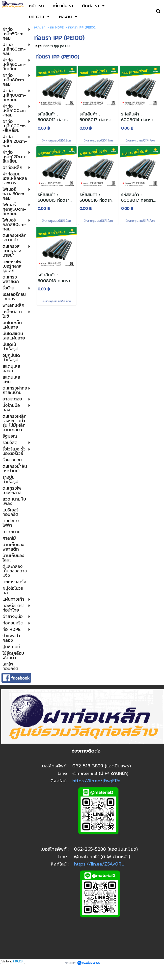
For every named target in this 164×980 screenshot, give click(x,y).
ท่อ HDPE (57, 27)
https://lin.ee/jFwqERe (96, 781)
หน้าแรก (40, 27)
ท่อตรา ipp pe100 (56, 46)
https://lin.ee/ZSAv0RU (99, 864)
